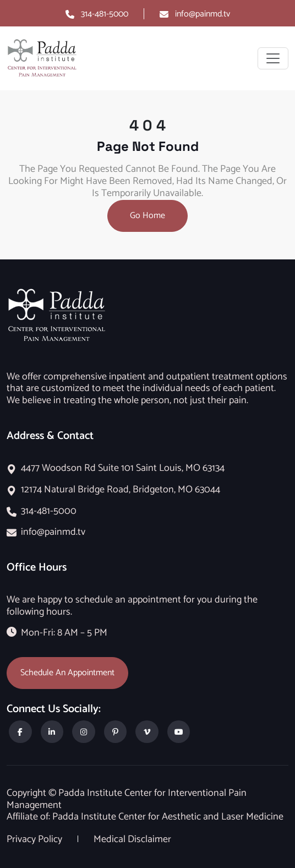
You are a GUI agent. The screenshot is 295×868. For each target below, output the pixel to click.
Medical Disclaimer (132, 839)
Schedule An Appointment (67, 673)
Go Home (147, 216)
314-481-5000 (105, 14)
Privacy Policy (35, 839)
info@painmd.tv (203, 14)
